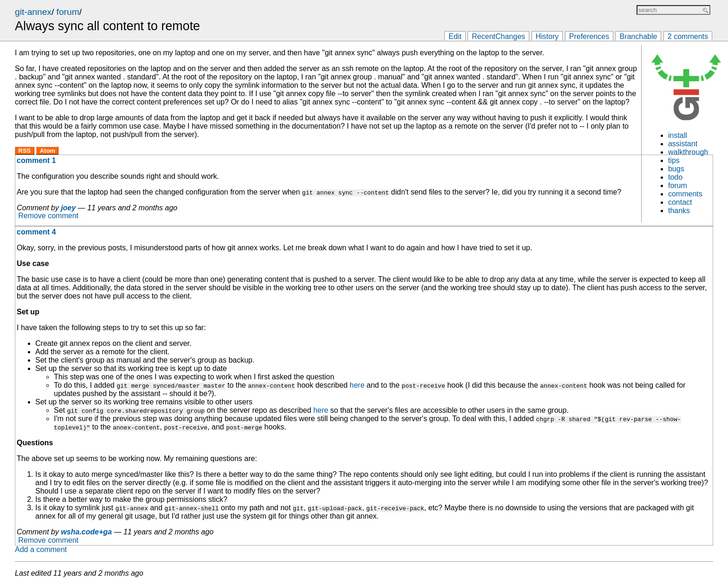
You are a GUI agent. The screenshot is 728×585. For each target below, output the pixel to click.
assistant (683, 144)
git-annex (33, 12)
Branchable (638, 36)
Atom (48, 151)
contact (680, 202)
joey (68, 208)
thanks (679, 211)
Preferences (589, 36)
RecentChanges (498, 36)
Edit (455, 36)
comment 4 (36, 232)
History (547, 36)
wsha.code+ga (86, 532)
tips (674, 160)
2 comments (688, 36)
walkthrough (688, 152)
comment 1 (36, 160)
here (357, 385)
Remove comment (48, 216)
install (678, 135)
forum (68, 12)
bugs (676, 169)
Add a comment (41, 549)
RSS (25, 151)
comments (685, 194)
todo (675, 177)
